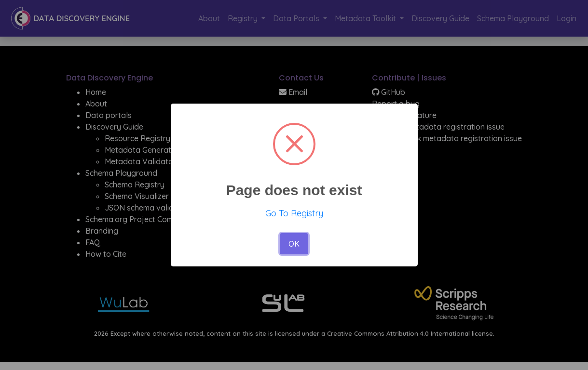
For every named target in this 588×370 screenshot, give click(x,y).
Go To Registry (294, 213)
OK (294, 244)
